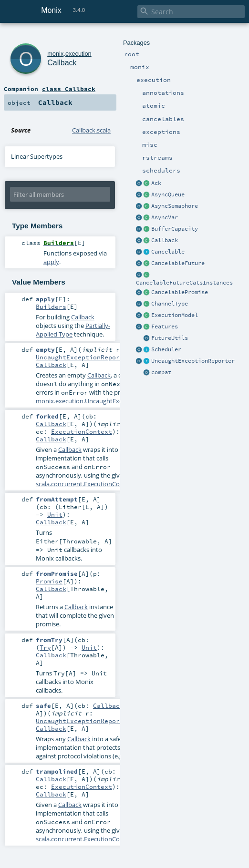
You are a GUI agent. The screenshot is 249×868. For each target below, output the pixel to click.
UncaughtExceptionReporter (193, 361)
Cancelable (168, 252)
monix (55, 54)
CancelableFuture (178, 263)
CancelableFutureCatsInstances (184, 283)
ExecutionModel (175, 315)
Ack (156, 183)
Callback (165, 240)
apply (51, 262)
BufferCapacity (175, 229)
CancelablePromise (180, 292)
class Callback (69, 89)
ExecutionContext (82, 431)
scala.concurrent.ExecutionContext (85, 484)
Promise (49, 581)
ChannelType (170, 304)
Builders (51, 306)
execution (78, 54)
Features (165, 327)
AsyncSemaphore (175, 206)
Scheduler (166, 349)
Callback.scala (91, 130)
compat (161, 372)
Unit (55, 514)
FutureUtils (170, 338)
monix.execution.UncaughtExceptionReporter (101, 401)
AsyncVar (165, 217)
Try (45, 647)
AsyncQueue (168, 194)
